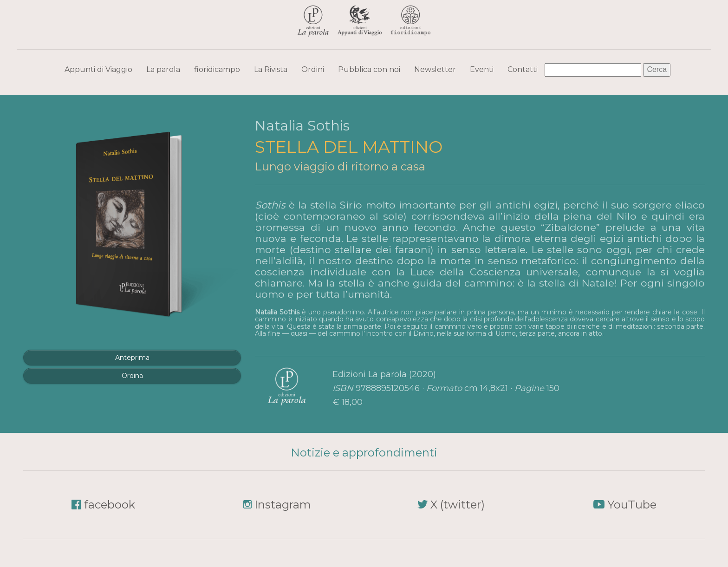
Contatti (523, 69)
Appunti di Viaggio (98, 69)
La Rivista (271, 69)
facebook (110, 505)
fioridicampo (217, 69)
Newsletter (435, 69)
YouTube (632, 505)
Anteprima (132, 358)
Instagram (283, 505)
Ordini (313, 69)
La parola (163, 69)
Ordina (132, 376)
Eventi (482, 69)
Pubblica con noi (369, 69)
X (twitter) (458, 505)
